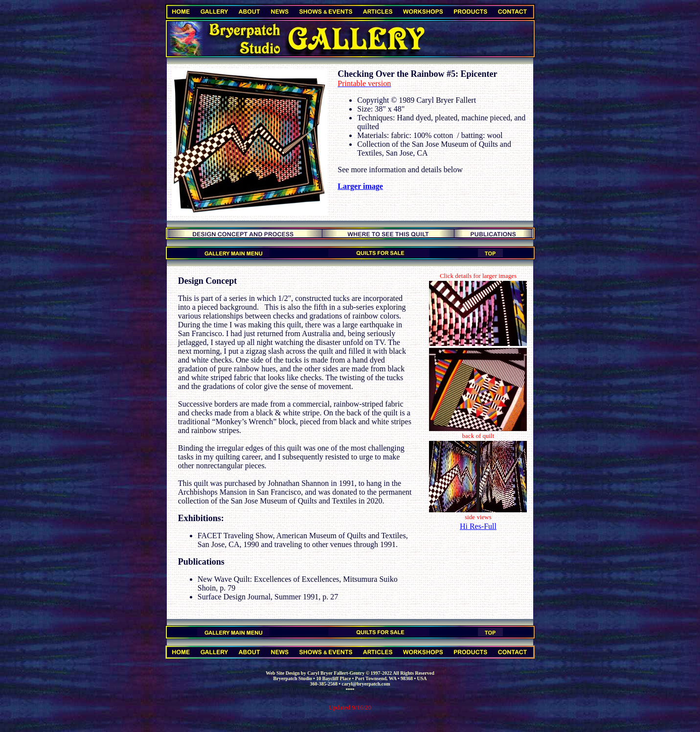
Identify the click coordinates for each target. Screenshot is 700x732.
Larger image (360, 186)
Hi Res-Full (478, 526)
